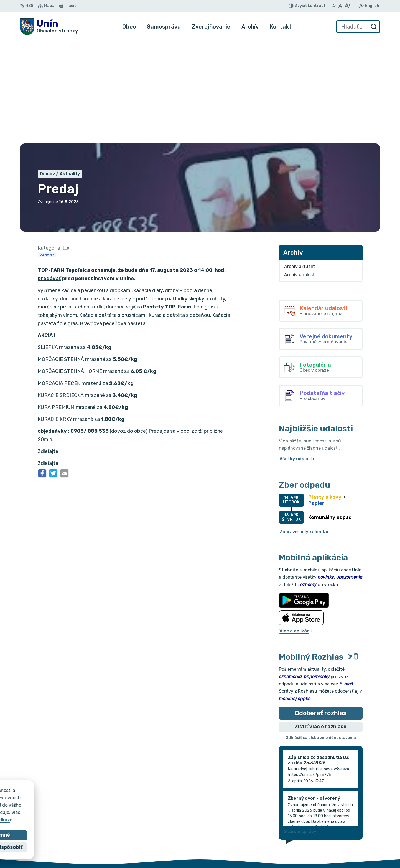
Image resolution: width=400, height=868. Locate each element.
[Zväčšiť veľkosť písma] (347, 6)
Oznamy (47, 151)
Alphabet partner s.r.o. (102, 799)
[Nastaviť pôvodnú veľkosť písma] (340, 6)
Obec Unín (67, 805)
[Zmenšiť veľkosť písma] (334, 6)
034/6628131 (360, 842)
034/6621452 (361, 836)
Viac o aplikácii (295, 527)
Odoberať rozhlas (321, 609)
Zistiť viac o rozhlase (321, 623)
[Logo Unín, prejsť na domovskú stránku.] (49, 27)
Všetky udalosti (297, 355)
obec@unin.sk (361, 849)
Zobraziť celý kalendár (304, 428)
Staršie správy (300, 727)
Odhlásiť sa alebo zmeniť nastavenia (321, 634)
